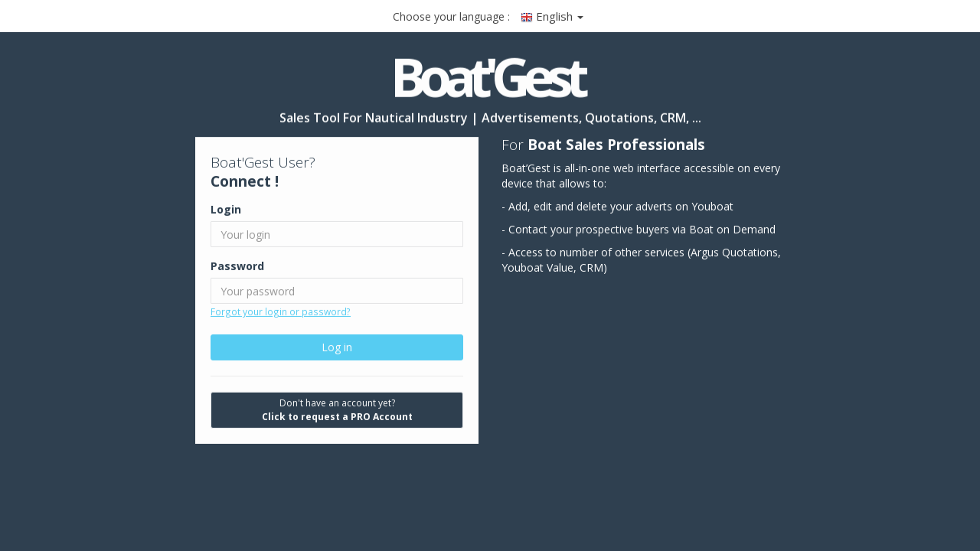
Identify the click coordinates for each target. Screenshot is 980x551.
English (552, 16)
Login (226, 209)
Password (237, 266)
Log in (337, 347)
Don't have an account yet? (337, 410)
